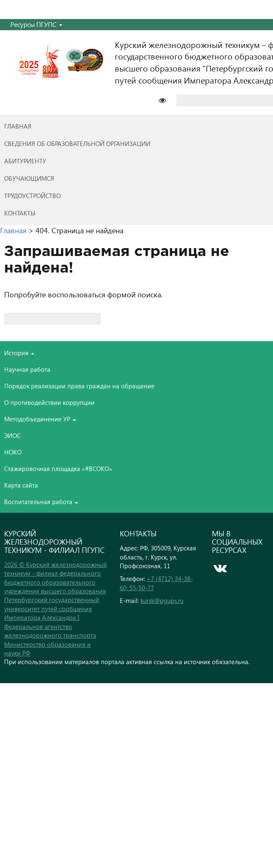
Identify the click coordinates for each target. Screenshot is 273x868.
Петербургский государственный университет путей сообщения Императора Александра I (52, 609)
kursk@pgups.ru (162, 600)
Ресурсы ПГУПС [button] (36, 24)
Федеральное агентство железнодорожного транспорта (50, 631)
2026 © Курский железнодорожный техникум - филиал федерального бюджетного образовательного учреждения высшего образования (56, 578)
